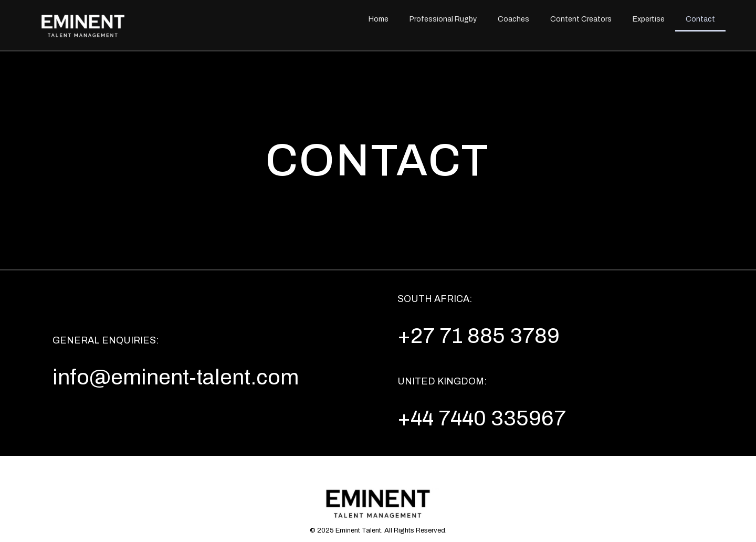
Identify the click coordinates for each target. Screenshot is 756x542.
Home (379, 19)
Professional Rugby (443, 19)
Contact (700, 19)
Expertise (649, 19)
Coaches (513, 19)
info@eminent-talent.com (176, 377)
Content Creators (581, 19)
